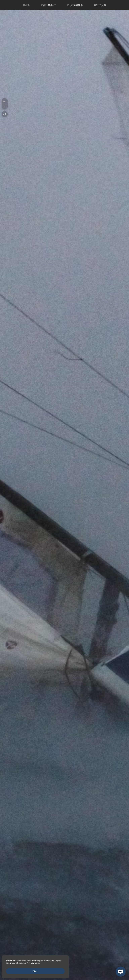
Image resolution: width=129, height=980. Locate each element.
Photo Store (75, 5)
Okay (35, 971)
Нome (26, 5)
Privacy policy (34, 963)
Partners (100, 5)
